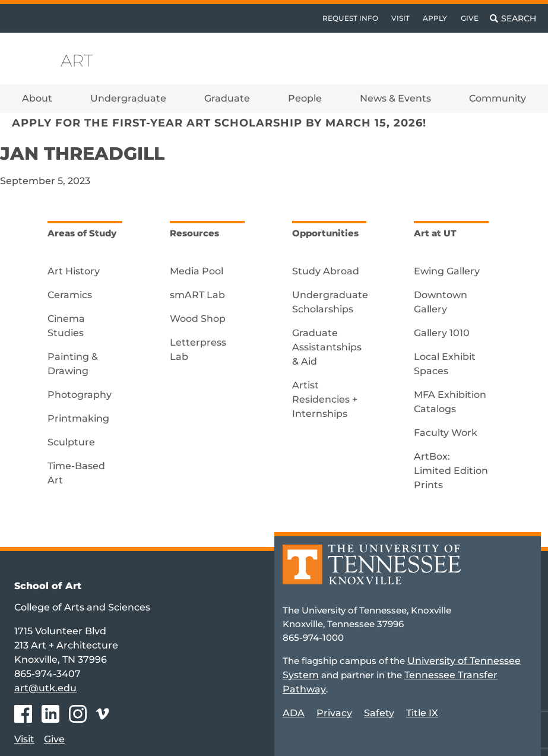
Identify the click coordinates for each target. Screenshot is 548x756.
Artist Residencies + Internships (325, 399)
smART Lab (197, 295)
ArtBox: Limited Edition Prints (451, 471)
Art (77, 61)
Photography (80, 395)
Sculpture (71, 442)
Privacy (334, 713)
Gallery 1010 (442, 333)
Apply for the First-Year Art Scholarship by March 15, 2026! (219, 123)
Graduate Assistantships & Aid (327, 347)
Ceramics (70, 295)
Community (498, 98)
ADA (294, 713)
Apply (435, 18)
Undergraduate (128, 98)
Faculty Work (446, 433)
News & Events (395, 98)
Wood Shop (198, 319)
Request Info (350, 18)
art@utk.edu (45, 688)
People (305, 98)
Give (470, 18)
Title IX (422, 713)
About (37, 98)
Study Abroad (326, 271)
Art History (74, 271)
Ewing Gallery (447, 271)
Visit (400, 18)
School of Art (48, 586)
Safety (379, 713)
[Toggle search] (513, 18)
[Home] (372, 573)
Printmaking (78, 418)
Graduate (227, 98)
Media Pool (197, 271)
